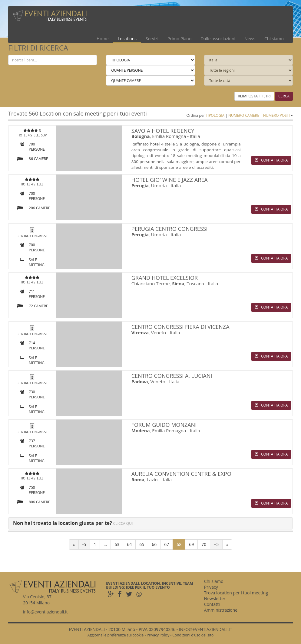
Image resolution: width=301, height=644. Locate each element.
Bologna (141, 136)
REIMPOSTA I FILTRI (254, 96)
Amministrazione (221, 610)
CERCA (284, 96)
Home (103, 39)
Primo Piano (179, 39)
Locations (127, 39)
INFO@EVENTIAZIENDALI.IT (206, 629)
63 (117, 544)
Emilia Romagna (169, 136)
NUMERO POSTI (276, 115)
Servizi (152, 39)
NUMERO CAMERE (244, 115)
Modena (141, 430)
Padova (140, 381)
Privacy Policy (158, 635)
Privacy (211, 587)
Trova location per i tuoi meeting (236, 593)
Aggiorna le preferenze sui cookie (116, 635)
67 (167, 544)
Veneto (159, 332)
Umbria (159, 185)
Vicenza (140, 332)
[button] (73, 523)
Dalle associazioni (218, 39)
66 (154, 544)
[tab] (150, 523)
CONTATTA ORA (271, 160)
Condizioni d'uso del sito (193, 635)
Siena (178, 283)
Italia (195, 136)
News (250, 39)
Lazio (152, 479)
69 (191, 544)
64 (129, 544)
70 (204, 544)
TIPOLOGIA (215, 115)
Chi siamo (274, 39)
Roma (138, 479)
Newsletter (215, 598)
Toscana (196, 283)
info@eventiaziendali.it (45, 612)
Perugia (140, 185)
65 (142, 544)
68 (179, 544)
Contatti (212, 604)
